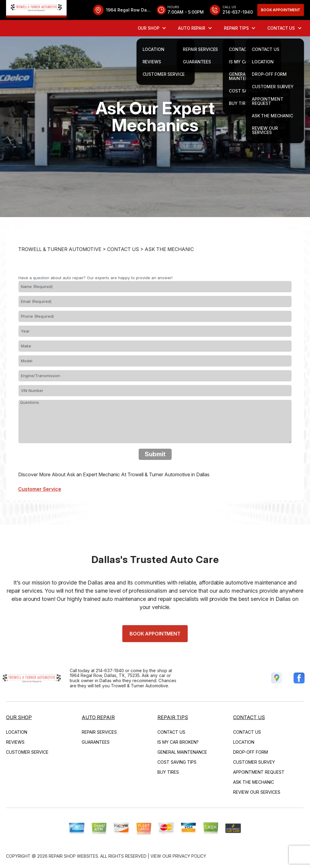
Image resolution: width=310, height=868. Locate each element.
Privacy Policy (189, 856)
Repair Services (99, 732)
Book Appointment (281, 10)
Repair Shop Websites (73, 856)
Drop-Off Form (251, 752)
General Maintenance (182, 752)
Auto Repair (191, 28)
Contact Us (281, 28)
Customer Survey (254, 762)
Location (17, 732)
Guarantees (96, 742)
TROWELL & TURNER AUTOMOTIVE (60, 264)
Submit (155, 469)
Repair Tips (236, 28)
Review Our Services (257, 792)
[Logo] (36, 9)
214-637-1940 (95, 670)
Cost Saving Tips (177, 762)
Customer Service (27, 752)
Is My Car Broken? (178, 742)
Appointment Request (259, 772)
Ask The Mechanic (169, 264)
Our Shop (149, 28)
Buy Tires (168, 772)
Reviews (15, 742)
